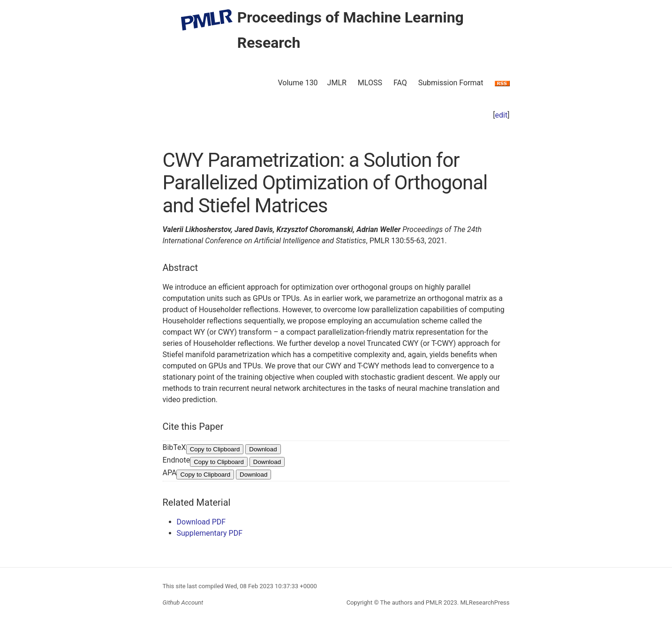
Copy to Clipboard (215, 449)
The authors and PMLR (411, 602)
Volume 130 (298, 83)
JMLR (337, 83)
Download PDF (201, 522)
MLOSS (370, 83)
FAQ (400, 83)
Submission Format (451, 83)
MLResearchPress (484, 602)
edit (502, 115)
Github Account (183, 602)
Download (263, 449)
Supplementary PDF (210, 533)
